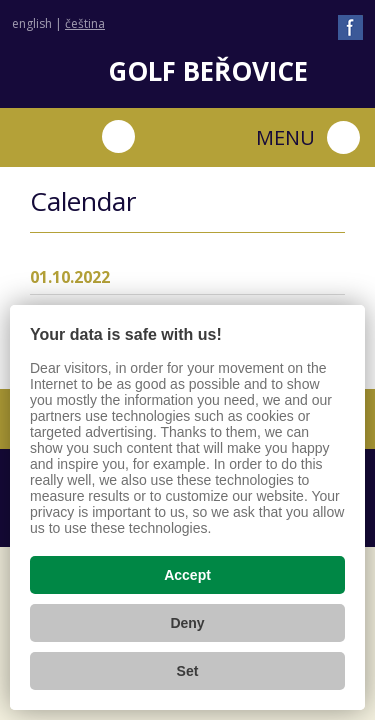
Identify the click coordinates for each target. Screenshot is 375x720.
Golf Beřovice (208, 71)
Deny (187, 623)
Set (188, 671)
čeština (85, 23)
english (32, 23)
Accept (187, 575)
